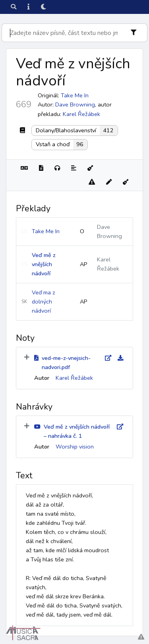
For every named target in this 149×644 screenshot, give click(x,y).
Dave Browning (75, 104)
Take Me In (46, 231)
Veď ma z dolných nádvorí (44, 302)
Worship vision (75, 447)
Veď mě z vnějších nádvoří (44, 264)
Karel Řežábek (81, 114)
